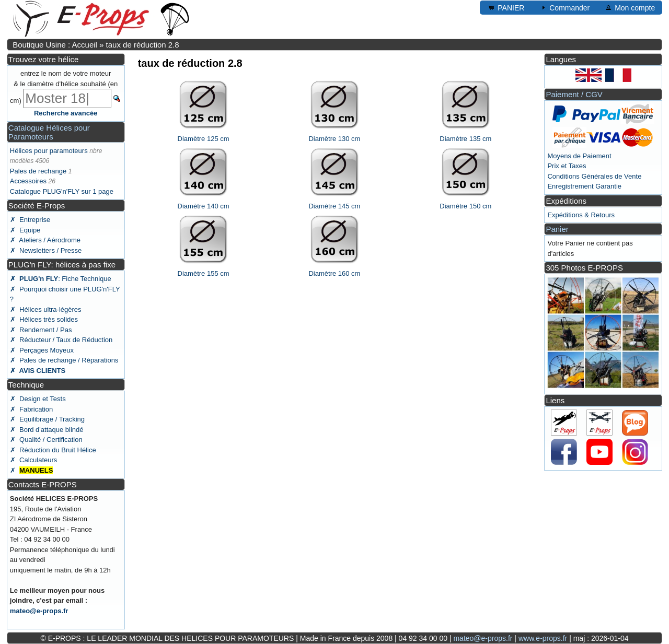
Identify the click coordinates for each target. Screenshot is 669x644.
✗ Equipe (25, 230)
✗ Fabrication (32, 409)
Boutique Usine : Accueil (55, 45)
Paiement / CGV (574, 94)
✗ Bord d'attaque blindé (47, 430)
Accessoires (28, 181)
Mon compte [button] (630, 7)
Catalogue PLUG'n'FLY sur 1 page (62, 191)
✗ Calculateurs (33, 460)
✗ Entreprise (30, 220)
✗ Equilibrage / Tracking (47, 419)
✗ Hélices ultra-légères (46, 309)
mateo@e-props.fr (39, 611)
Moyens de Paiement (579, 156)
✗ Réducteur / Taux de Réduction (61, 340)
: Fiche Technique (61, 279)
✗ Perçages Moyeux (42, 350)
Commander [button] (564, 7)
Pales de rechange (38, 171)
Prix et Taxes (567, 166)
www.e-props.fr (543, 638)
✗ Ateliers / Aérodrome (45, 240)
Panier (557, 229)
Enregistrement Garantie (584, 186)
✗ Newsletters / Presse (46, 250)
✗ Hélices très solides (44, 319)
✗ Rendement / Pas (41, 330)
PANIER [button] (506, 7)
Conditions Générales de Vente (594, 176)
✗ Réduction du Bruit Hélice (53, 450)
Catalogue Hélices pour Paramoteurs (49, 132)
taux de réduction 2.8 (143, 45)
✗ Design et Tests (38, 399)
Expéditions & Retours (581, 215)
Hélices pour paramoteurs (49, 151)
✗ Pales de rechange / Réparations (64, 360)
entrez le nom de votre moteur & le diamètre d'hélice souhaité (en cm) (64, 87)
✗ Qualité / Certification (46, 440)
